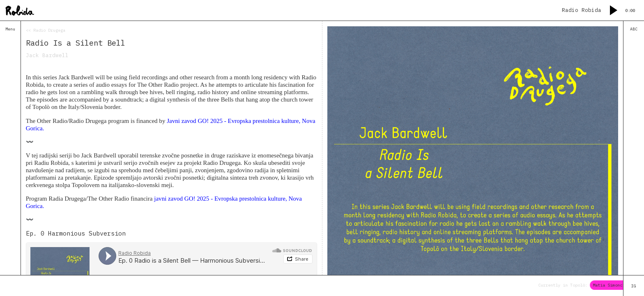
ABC (634, 29)
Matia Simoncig (614, 285)
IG (634, 286)
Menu (10, 29)
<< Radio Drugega (46, 30)
